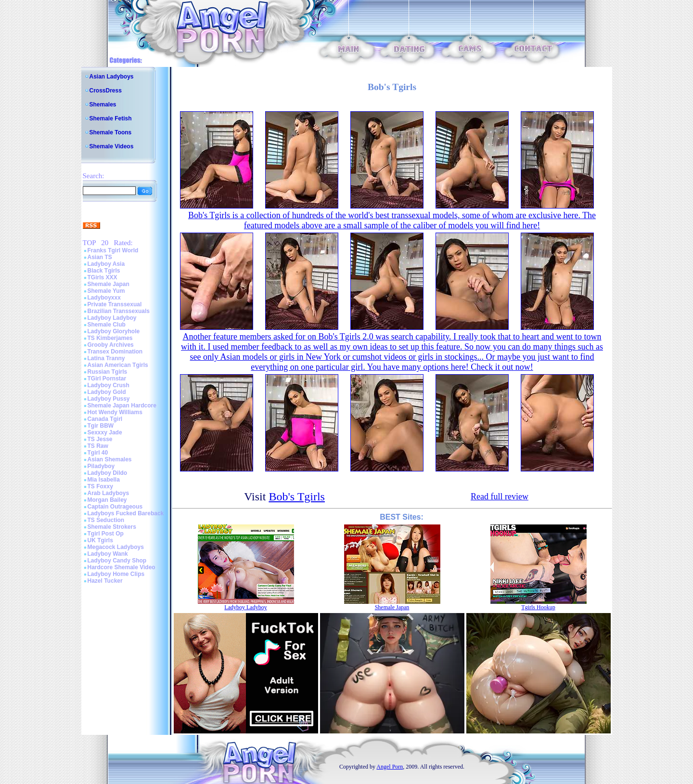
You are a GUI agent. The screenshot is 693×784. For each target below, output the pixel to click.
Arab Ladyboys (109, 493)
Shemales (103, 105)
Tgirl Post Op (106, 534)
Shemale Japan (109, 284)
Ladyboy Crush (109, 385)
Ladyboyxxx (104, 298)
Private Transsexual (115, 304)
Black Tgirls (104, 271)
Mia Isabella (104, 480)
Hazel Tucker (105, 581)
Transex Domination (115, 352)
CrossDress (106, 91)
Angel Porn (390, 767)
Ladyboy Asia (106, 264)
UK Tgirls (100, 540)
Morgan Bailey (107, 500)
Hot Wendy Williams (115, 412)
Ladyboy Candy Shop (117, 561)
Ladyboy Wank (108, 554)
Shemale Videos (112, 146)
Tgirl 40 (98, 453)
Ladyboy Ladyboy (112, 318)
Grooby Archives (111, 345)
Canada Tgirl (105, 419)
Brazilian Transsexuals (119, 311)
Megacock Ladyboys (116, 547)
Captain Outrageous (115, 507)
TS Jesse (100, 439)
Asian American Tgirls (118, 365)
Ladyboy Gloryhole (114, 331)
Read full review (500, 497)
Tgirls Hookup (538, 607)
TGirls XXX (103, 277)
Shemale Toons (111, 132)
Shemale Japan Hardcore (122, 405)
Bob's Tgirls (297, 497)
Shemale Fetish (111, 118)
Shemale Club (107, 325)
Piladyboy (101, 466)
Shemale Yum (106, 291)
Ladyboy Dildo (108, 473)
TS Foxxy (100, 486)
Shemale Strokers (112, 527)
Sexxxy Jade (105, 432)
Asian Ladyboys (112, 77)
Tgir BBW (101, 426)
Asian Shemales (110, 459)
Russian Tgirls (108, 372)
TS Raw (98, 446)
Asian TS (100, 257)
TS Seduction (106, 520)
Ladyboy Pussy (109, 399)
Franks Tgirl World (113, 250)
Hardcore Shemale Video (122, 567)
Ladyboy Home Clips (116, 574)
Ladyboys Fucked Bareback (126, 513)
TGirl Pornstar (107, 379)
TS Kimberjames (110, 338)
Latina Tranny (106, 358)
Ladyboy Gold (107, 392)
